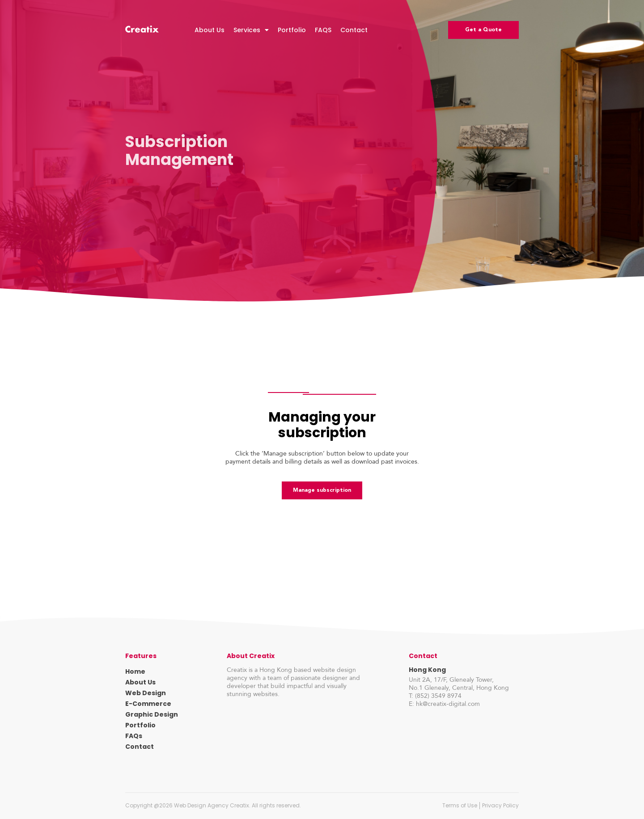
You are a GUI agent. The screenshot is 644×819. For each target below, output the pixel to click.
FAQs (134, 736)
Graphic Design (152, 714)
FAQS (323, 30)
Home (135, 671)
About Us (210, 30)
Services (251, 30)
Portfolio (292, 30)
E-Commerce (148, 704)
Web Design (146, 693)
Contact (354, 30)
